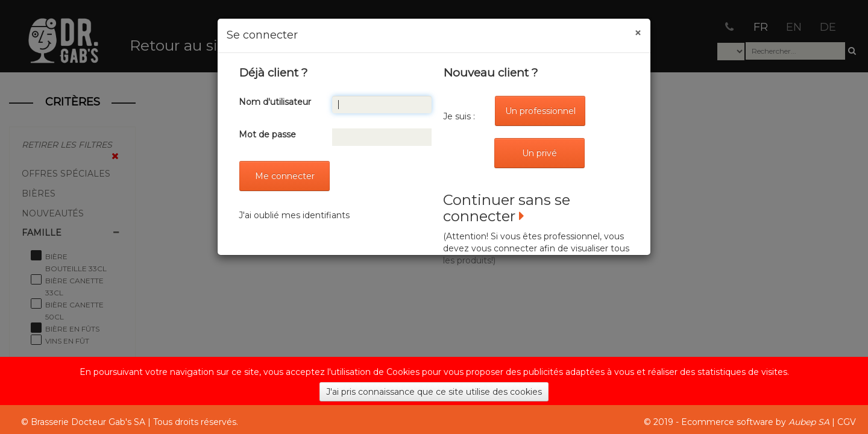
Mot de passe (267, 134)
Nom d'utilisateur (275, 102)
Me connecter (285, 176)
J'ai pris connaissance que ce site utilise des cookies (434, 392)
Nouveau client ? (491, 73)
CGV (847, 422)
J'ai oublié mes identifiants (294, 215)
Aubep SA (809, 422)
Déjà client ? (273, 73)
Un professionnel (540, 111)
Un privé (539, 153)
